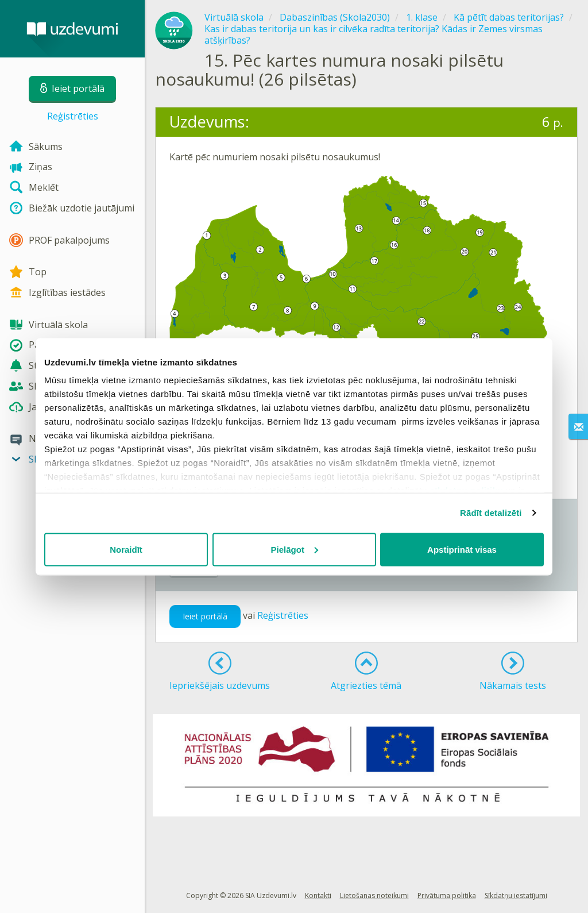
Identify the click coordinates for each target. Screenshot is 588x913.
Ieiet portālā (205, 616)
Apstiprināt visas (462, 549)
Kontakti (318, 895)
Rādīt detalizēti (491, 513)
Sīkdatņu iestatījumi (516, 895)
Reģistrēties (73, 116)
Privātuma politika (447, 895)
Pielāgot (295, 549)
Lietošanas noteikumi (374, 895)
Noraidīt (126, 549)
